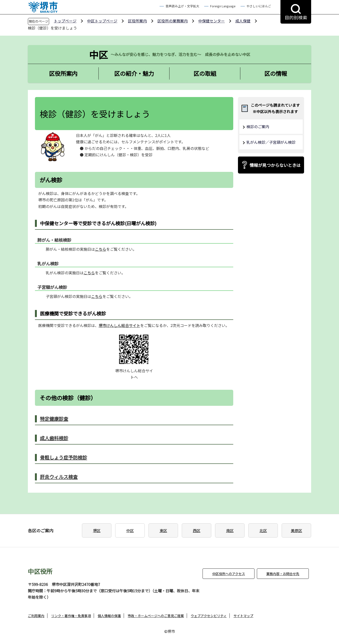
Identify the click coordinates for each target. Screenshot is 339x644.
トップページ (65, 21)
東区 (163, 530)
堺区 (97, 530)
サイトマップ (243, 616)
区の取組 (205, 73)
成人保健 (243, 21)
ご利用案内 (36, 616)
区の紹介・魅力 (134, 73)
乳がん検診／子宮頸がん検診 (271, 142)
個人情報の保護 (109, 616)
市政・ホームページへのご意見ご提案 (156, 616)
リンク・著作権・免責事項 (71, 616)
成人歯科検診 (54, 438)
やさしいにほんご (259, 6)
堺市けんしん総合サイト (119, 325)
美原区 (297, 530)
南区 (230, 530)
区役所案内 (137, 21)
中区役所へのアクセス (229, 574)
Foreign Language (223, 6)
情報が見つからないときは (275, 165)
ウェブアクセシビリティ (209, 616)
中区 (130, 530)
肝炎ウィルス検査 (59, 477)
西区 (197, 530)
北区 (263, 530)
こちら (101, 249)
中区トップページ (102, 21)
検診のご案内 (258, 127)
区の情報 (276, 73)
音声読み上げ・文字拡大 (182, 6)
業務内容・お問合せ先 (283, 574)
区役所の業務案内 (173, 21)
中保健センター (212, 21)
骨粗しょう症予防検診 (64, 457)
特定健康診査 (54, 419)
